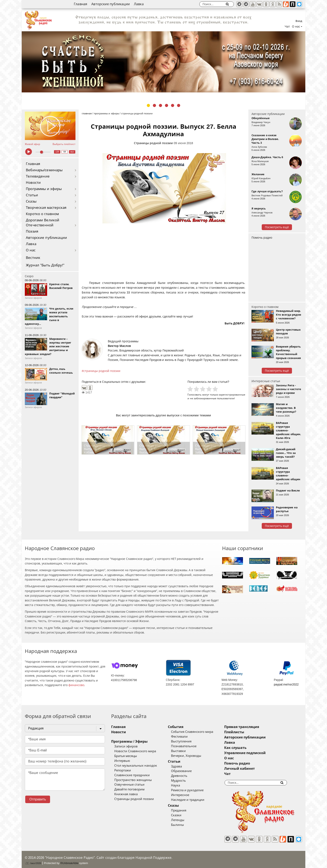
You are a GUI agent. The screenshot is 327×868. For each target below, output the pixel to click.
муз (72, 152)
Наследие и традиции (194, 800)
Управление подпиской (257, 753)
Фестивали (186, 737)
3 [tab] (160, 105)
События (182, 727)
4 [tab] (167, 105)
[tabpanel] (163, 62)
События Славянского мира (198, 732)
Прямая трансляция (254, 727)
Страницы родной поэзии (153, 143)
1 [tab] (148, 105)
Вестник (33, 258)
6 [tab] (179, 105)
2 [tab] (154, 105)
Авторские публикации (111, 4)
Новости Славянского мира (135, 751)
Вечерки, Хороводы (192, 756)
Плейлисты (247, 732)
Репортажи (123, 770)
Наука (182, 785)
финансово (76, 685)
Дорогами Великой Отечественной (43, 223)
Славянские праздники (132, 775)
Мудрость (185, 781)
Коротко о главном (42, 214)
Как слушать (248, 748)
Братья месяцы (126, 756)
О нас (31, 250)
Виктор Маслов (119, 346)
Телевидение (38, 176)
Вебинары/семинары (44, 170)
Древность (185, 776)
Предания (185, 810)
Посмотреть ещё (277, 227)
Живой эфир (32, 144)
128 (57, 152)
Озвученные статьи (129, 785)
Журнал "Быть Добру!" (45, 265)
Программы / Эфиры (129, 741)
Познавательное (190, 746)
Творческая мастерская (46, 208)
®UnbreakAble (69, 860)
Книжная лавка (126, 794)
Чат (287, 26)
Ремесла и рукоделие (194, 790)
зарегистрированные (232, 395)
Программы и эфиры (44, 189)
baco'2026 (33, 860)
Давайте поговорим (129, 789)
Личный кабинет (252, 769)
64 (65, 152)
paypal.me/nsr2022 (286, 684)
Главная (80, 4)
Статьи (32, 195)
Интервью (122, 761)
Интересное (186, 795)
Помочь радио (262, 238)
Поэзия (32, 231)
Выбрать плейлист (64, 144)
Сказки (182, 815)
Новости (33, 183)
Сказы (31, 201)
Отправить (38, 799)
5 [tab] (173, 105)
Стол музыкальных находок (136, 766)
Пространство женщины (133, 780)
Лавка (139, 4)
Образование (188, 771)
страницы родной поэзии (102, 371)
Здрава (183, 766)
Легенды (184, 820)
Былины (184, 825)
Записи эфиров (126, 746)
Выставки (185, 751)
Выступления (187, 741)
